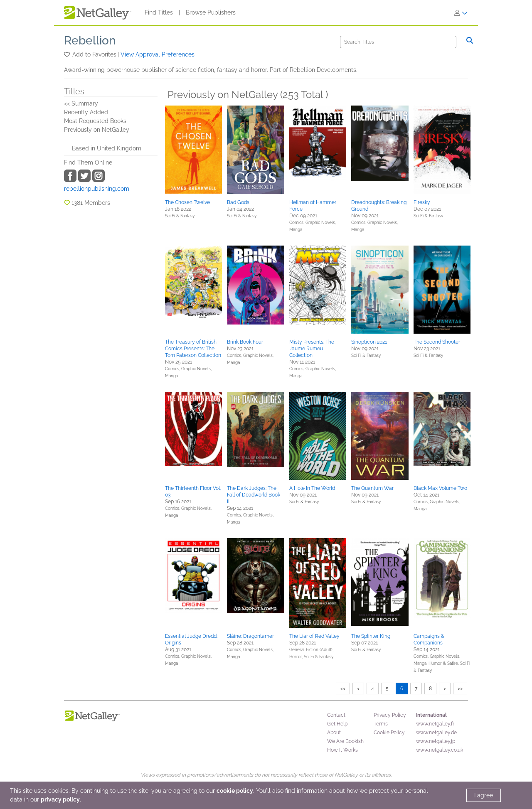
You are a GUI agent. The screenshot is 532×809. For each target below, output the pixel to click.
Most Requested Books (95, 121)
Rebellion (90, 41)
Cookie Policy (389, 733)
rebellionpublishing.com (97, 189)
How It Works (342, 750)
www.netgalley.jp (436, 741)
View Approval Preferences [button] (158, 54)
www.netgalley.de (436, 733)
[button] (68, 54)
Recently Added (86, 112)
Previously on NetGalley (97, 130)
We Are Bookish (345, 741)
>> (460, 689)
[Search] (398, 42)
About (334, 733)
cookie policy (235, 791)
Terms (381, 724)
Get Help (337, 724)
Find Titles (159, 12)
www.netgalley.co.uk (440, 750)
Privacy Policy (390, 715)
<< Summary (81, 103)
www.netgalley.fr (435, 724)
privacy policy (60, 799)
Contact (336, 715)
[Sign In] (461, 13)
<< (343, 689)
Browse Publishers (211, 12)
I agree (484, 795)
